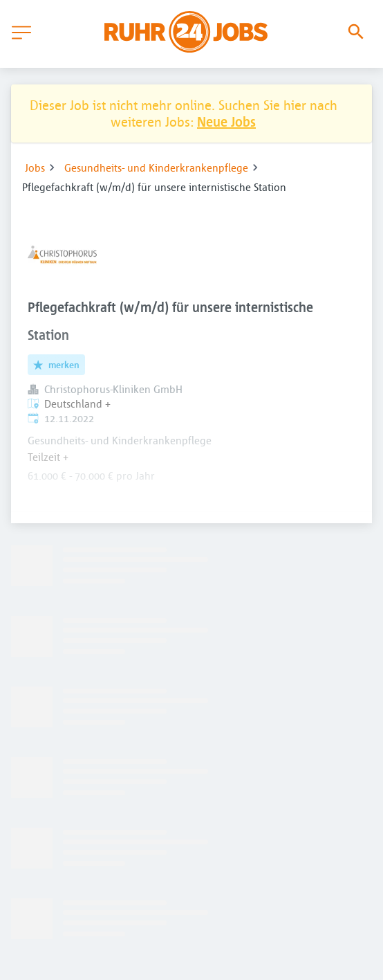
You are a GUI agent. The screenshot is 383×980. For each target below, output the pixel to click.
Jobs (35, 167)
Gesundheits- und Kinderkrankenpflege (156, 167)
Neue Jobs (226, 121)
